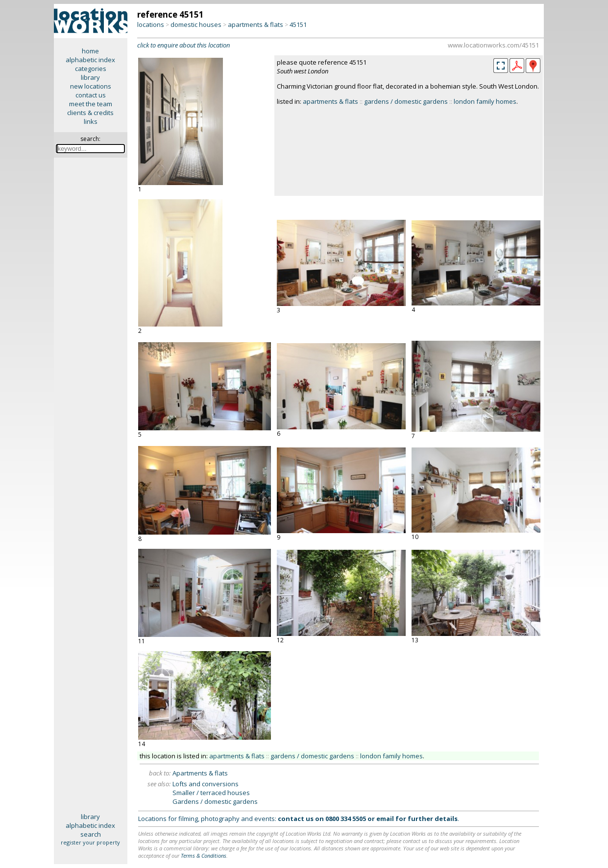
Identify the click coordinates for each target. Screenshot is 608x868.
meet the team (91, 104)
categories (91, 69)
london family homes (485, 101)
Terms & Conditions (204, 856)
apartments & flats (255, 24)
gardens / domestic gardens (406, 101)
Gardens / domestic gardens (215, 801)
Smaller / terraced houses (211, 793)
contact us (91, 95)
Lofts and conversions (206, 784)
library (90, 77)
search (91, 834)
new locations (91, 86)
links (91, 121)
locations (151, 24)
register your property (90, 842)
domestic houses (196, 24)
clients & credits (90, 113)
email (385, 819)
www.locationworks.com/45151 (493, 45)
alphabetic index (90, 60)
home (90, 51)
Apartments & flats (200, 773)
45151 (298, 24)
